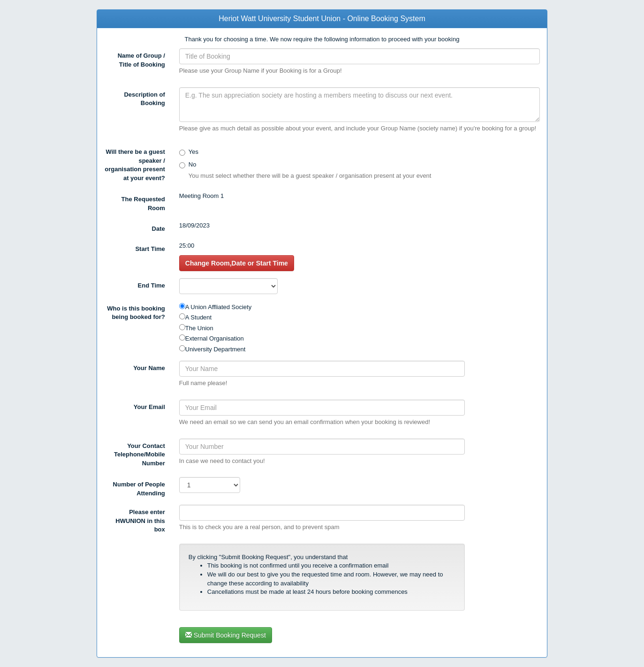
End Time (152, 285)
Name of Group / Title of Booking (141, 60)
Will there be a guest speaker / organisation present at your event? (135, 165)
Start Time (150, 249)
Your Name (149, 368)
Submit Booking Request (226, 635)
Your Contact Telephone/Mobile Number (140, 455)
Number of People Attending (139, 489)
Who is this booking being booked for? (136, 313)
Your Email (149, 407)
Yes (193, 152)
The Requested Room (143, 204)
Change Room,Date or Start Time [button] (237, 263)
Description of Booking (144, 99)
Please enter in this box (140, 521)
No (193, 164)
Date (159, 229)
